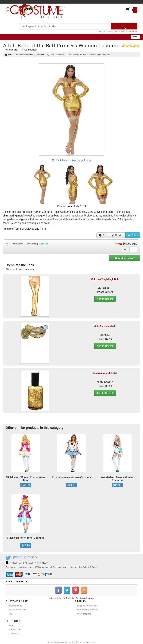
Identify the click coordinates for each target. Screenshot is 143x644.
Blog (11, 625)
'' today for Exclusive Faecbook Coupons (72, 598)
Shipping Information (87, 606)
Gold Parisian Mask (105, 326)
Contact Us (14, 633)
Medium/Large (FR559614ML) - (27, 244)
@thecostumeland (25, 557)
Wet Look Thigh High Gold (105, 279)
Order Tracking (84, 614)
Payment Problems (18, 610)
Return (133, 235)
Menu (135, 37)
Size (103, 235)
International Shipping (88, 610)
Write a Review (29, 50)
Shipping (117, 235)
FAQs (11, 614)
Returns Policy (15, 606)
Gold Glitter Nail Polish (105, 373)
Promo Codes (15, 629)
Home (9, 55)
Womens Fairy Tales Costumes (50, 55)
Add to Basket (125, 258)
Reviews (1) (11, 50)
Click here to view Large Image (72, 160)
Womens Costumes (25, 55)
